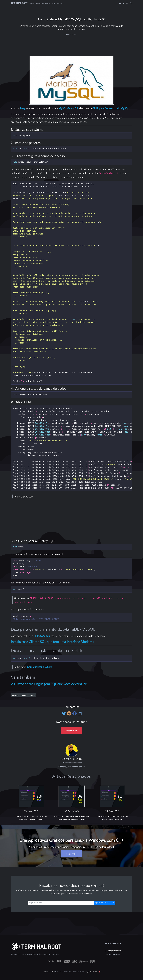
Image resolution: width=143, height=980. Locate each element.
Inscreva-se (71, 731)
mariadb (15, 695)
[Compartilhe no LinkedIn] (80, 713)
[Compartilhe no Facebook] (75, 713)
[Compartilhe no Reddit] (70, 713)
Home (32, 3)
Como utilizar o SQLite (39, 667)
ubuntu (32, 695)
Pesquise (60, 3)
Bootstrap (93, 972)
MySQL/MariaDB (68, 108)
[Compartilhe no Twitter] (64, 713)
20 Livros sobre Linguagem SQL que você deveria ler (49, 684)
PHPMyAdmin (42, 636)
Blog (54, 3)
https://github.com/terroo (72, 767)
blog (23, 108)
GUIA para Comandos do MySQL (111, 108)
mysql (24, 695)
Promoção (40, 3)
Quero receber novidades (105, 903)
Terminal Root (19, 3)
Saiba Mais (71, 854)
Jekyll (87, 972)
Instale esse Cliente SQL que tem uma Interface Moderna (53, 642)
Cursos (48, 3)
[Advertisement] (72, 43)
